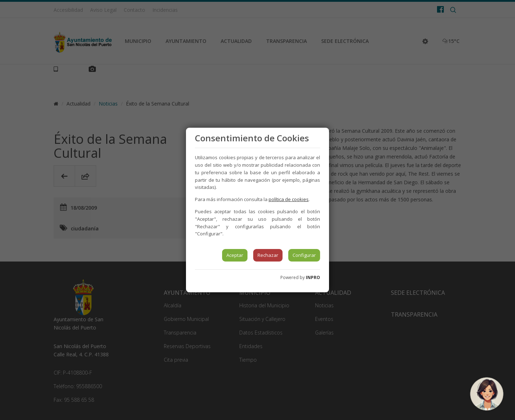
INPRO (313, 277)
